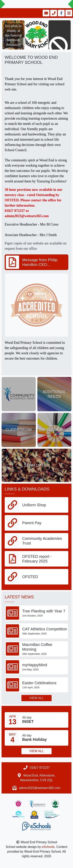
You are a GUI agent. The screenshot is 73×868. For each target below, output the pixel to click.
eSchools (48, 847)
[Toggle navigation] (68, 13)
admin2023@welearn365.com (40, 788)
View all (36, 698)
